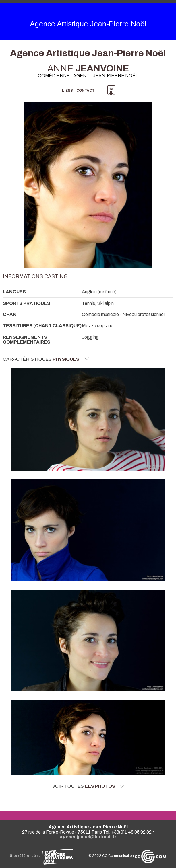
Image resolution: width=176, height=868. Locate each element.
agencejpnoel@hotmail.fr (88, 837)
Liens (67, 91)
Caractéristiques (46, 359)
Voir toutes (88, 786)
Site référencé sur (42, 856)
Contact (85, 91)
